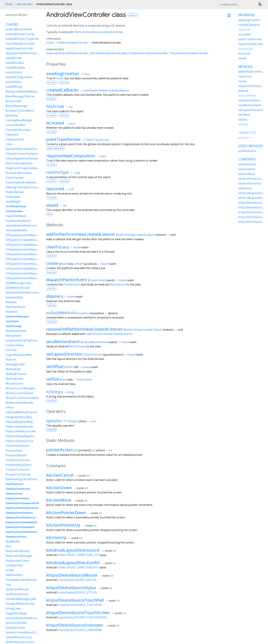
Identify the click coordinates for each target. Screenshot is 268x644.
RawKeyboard (14, 484)
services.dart (25, 4)
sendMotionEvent (63, 341)
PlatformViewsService (19, 441)
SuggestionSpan (16, 613)
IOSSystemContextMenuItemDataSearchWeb (35, 269)
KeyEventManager (17, 316)
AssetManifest (15, 63)
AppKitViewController (19, 48)
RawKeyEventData (17, 498)
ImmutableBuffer (17, 230)
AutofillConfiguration (19, 77)
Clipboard (12, 135)
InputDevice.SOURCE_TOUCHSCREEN (83, 617)
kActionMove (59, 500)
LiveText (11, 350)
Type (77, 173)
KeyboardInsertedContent (22, 293)
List (86, 90)
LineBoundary (15, 345)
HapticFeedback (16, 216)
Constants (247, 160)
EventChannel (15, 178)
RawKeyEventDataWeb (20, 527)
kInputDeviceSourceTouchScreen (78, 612)
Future (77, 247)
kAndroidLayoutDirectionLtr (73, 550)
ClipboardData (15, 139)
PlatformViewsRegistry (20, 436)
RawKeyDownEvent (18, 489)
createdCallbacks (62, 90)
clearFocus (56, 247)
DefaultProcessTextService (23, 154)
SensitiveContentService (21, 580)
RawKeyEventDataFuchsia (22, 508)
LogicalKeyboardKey (19, 355)
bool (87, 74)
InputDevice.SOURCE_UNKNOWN (80, 630)
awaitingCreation (63, 73)
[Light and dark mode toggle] (260, 4)
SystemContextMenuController (26, 632)
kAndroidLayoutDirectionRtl (73, 563)
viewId (52, 205)
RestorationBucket (18, 551)
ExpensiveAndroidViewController (67, 53)
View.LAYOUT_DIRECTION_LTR (79, 555)
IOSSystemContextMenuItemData (27, 235)
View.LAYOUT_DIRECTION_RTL (79, 567)
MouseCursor (15, 383)
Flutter (9, 4)
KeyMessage (14, 326)
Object (50, 43)
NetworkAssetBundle (19, 403)
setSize (53, 379)
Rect (8, 546)
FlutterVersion (15, 192)
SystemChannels (16, 623)
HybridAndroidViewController (108, 53)
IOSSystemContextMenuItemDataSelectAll (33, 273)
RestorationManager (19, 556)
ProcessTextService (18, 474)
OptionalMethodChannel (22, 412)
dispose (53, 296)
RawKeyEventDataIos (19, 513)
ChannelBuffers (16, 125)
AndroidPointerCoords (20, 34)
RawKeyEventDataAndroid (22, 503)
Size (64, 264)
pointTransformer (63, 139)
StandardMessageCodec (21, 599)
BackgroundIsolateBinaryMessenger (29, 91)
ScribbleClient (14, 565)
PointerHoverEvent (18, 460)
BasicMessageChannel (20, 96)
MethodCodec (15, 379)
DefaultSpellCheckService (22, 158)
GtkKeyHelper (15, 211)
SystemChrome (15, 628)
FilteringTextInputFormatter (24, 187)
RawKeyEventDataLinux (21, 517)
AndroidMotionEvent (95, 342)
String (70, 392)
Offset (78, 264)
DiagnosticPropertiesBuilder (24, 168)
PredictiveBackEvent (19, 465)
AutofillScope (14, 87)
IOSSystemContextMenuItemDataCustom (32, 245)
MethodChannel (16, 374)
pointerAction (59, 450)
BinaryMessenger (17, 106)
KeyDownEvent (15, 307)
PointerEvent (97, 280)
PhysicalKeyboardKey (19, 422)
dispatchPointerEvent (67, 280)
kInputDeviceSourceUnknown (75, 625)
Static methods (251, 146)
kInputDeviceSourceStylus (71, 587)
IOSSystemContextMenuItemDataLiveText (33, 254)
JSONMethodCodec (18, 288)
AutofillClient (14, 72)
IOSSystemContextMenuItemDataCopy (31, 240)
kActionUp (56, 537)
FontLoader (13, 197)
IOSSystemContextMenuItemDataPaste (31, 264)
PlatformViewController (73, 43)
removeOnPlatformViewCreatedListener (84, 329)
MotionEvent (118, 284)
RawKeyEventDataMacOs (22, 522)
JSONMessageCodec (19, 283)
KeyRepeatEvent (16, 331)
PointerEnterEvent (18, 446)
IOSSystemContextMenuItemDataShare (31, 278)
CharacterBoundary (18, 130)
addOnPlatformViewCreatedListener (81, 234)
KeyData (11, 302)
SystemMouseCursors (20, 642)
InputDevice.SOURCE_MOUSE (78, 580)
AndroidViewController (20, 44)
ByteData (12, 115)
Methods (245, 67)
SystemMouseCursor (19, 637)
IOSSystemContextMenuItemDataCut (29, 249)
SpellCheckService (17, 594)
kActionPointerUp (63, 525)
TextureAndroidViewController (189, 53)
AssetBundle (14, 58)
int (71, 107)
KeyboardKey (14, 297)
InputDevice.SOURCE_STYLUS (78, 592)
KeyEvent (12, 312)
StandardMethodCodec (20, 604)
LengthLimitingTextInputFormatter (28, 340)
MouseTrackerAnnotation (22, 398)
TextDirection (93, 355)
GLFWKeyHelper (16, 206)
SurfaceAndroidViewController (148, 53)
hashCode (55, 106)
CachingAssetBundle (19, 120)
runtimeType (58, 172)
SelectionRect (14, 575)
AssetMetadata (15, 68)
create (60, 78)
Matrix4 (11, 360)
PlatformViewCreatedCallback (109, 90)
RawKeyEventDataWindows (23, 532)
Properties (247, 15)
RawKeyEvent (14, 494)
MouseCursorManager (20, 388)
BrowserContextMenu (20, 111)
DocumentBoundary (19, 173)
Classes (12, 24)
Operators (247, 133)
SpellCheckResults (17, 589)
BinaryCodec (14, 101)
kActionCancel (60, 475)
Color (9, 144)
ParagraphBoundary (19, 417)
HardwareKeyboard (18, 221)
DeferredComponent (19, 163)
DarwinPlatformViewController (25, 149)
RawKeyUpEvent (16, 537)
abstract (133, 15)
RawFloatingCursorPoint (21, 479)
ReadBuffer (13, 541)
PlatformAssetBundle (19, 427)
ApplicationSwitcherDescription (26, 53)
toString (53, 392)
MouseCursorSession (19, 393)
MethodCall (13, 369)
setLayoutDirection (64, 354)
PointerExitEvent (16, 455)
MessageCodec (15, 364)
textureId (55, 189)
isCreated (55, 123)
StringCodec (13, 608)
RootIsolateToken (17, 561)
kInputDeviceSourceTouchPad (75, 600)
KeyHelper (12, 321)
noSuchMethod (60, 313)
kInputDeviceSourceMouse (72, 575)
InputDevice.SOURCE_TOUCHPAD (80, 605)
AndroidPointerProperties (22, 39)
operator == (57, 421)
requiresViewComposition (71, 156)
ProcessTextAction (18, 470)
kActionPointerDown (66, 512)
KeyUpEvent (13, 336)
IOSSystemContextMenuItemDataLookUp (32, 259)
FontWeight (13, 202)
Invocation (82, 313)
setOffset (55, 366)
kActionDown (59, 487)
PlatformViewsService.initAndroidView (99, 32)
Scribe (10, 570)
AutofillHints (14, 82)
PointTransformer (98, 140)
